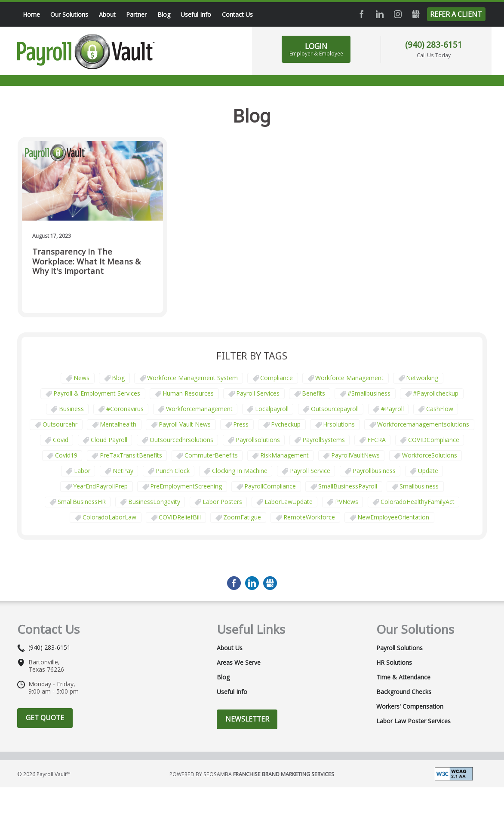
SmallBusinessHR (82, 502)
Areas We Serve (239, 663)
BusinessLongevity (154, 502)
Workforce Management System (192, 378)
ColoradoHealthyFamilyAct (418, 502)
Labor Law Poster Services (413, 721)
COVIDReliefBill (180, 517)
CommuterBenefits (211, 455)
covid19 (66, 455)
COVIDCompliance (434, 440)
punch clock (173, 471)
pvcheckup (286, 424)
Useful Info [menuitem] (196, 14)
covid (61, 440)
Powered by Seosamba (252, 774)
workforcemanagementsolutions (423, 424)
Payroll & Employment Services (97, 393)
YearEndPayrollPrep (100, 486)
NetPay (123, 471)
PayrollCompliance (270, 486)
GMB (416, 14)
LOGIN (316, 49)
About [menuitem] (107, 14)
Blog (118, 378)
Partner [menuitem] (136, 14)
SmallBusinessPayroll (348, 486)
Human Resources (188, 393)
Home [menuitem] (31, 14)
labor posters (222, 502)
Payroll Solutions (400, 648)
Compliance (277, 378)
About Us (230, 648)
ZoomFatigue (242, 517)
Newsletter (247, 719)
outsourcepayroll (335, 409)
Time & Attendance (403, 677)
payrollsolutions (258, 440)
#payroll (392, 409)
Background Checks (404, 692)
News (81, 378)
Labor (82, 471)
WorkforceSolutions (430, 455)
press (241, 424)
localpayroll (272, 409)
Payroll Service (310, 471)
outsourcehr (60, 424)
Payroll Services (258, 393)
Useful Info (232, 692)
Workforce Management (349, 378)
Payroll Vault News (185, 424)
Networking (422, 378)
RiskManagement (284, 455)
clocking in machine (240, 471)
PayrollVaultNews (355, 455)
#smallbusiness (369, 393)
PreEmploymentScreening (186, 486)
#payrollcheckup (436, 393)
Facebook (362, 14)
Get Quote (45, 718)
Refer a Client (456, 14)
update (428, 471)
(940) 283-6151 (434, 45)
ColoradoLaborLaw (109, 517)
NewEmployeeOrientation (393, 517)
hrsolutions (339, 424)
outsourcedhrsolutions (181, 440)
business (71, 409)
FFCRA (376, 440)
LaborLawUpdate (289, 502)
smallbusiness (419, 486)
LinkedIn (380, 14)
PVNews (347, 502)
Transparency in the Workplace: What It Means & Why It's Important (86, 261)
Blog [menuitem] (164, 14)
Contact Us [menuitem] (237, 14)
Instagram (398, 14)
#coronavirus (125, 409)
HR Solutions (394, 663)
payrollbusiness (374, 471)
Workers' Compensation (410, 706)
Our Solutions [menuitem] (69, 14)
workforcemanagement (199, 409)
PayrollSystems (324, 440)
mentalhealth (118, 424)
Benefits (313, 393)
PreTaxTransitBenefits (131, 455)
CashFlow (440, 409)
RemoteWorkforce (309, 517)
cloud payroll (109, 440)
